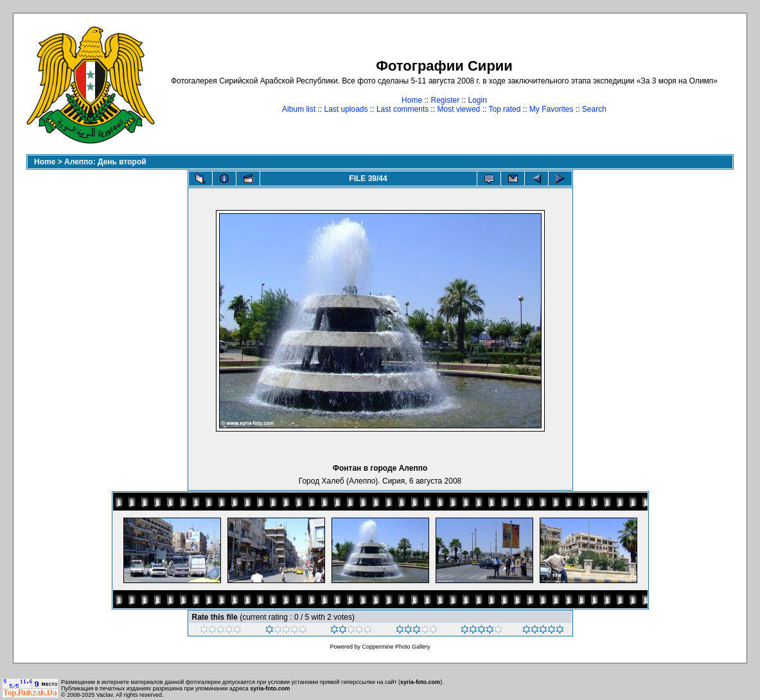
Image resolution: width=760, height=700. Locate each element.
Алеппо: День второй (105, 162)
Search (594, 109)
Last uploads (346, 109)
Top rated (504, 109)
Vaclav (105, 695)
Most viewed (459, 109)
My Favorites (552, 109)
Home (412, 100)
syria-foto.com (420, 682)
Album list (299, 109)
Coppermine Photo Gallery (396, 647)
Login (478, 100)
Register (445, 100)
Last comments (402, 109)
